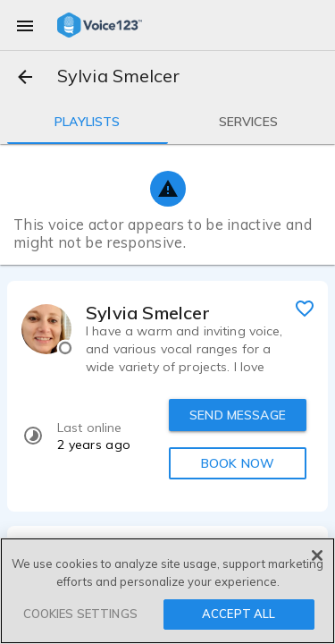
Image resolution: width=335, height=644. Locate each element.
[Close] (317, 555)
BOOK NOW (238, 463)
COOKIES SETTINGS (80, 614)
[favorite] (305, 308)
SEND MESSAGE (238, 415)
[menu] (25, 25)
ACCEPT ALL (239, 614)
